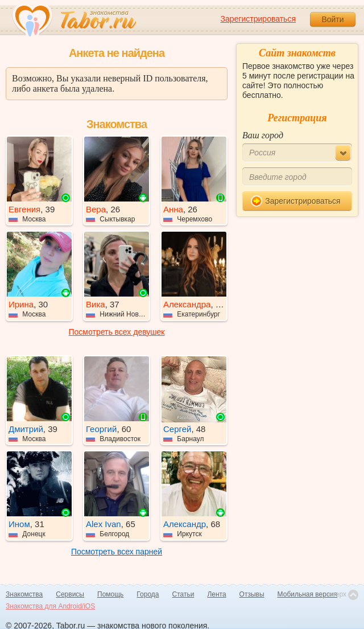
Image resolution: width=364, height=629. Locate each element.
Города (148, 594)
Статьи (183, 594)
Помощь (110, 594)
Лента (216, 594)
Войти (332, 19)
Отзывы (252, 594)
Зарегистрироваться (258, 19)
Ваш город (263, 135)
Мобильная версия (308, 594)
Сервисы (70, 594)
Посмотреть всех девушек (117, 332)
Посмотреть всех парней (117, 552)
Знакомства (24, 594)
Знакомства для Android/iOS (50, 606)
